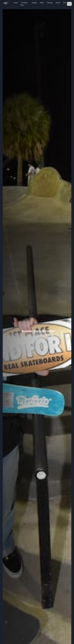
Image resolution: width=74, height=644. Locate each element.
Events (16, 3)
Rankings (50, 3)
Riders (42, 3)
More (65, 3)
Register (34, 3)
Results (58, 3)
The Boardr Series (24, 4)
